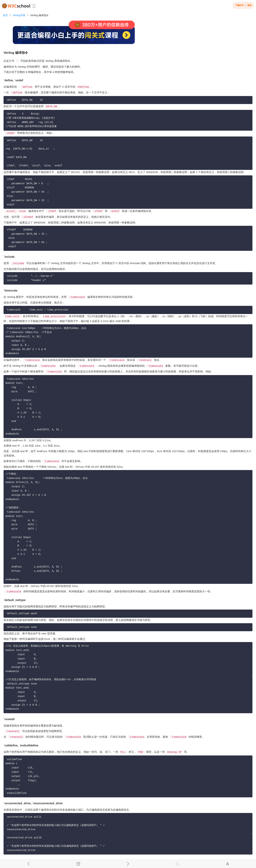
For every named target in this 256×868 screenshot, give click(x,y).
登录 (249, 5)
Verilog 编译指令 (39, 15)
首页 (5, 15)
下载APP (240, 5)
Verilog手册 (19, 15)
